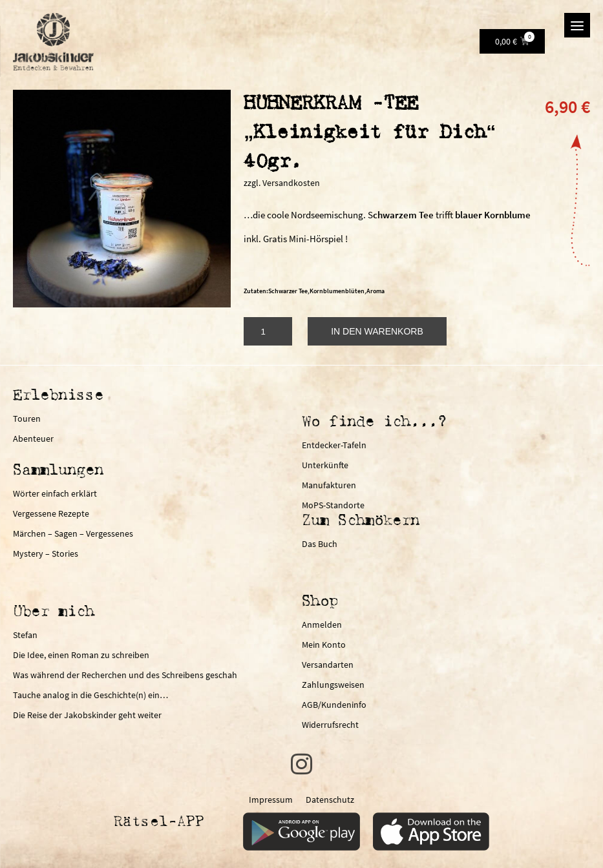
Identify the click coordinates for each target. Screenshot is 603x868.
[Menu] (577, 25)
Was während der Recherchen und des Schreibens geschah (125, 675)
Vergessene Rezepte (51, 513)
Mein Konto (324, 645)
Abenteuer (33, 439)
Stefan (25, 635)
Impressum (271, 803)
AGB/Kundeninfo (334, 705)
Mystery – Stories (46, 553)
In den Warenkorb (377, 331)
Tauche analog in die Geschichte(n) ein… (90, 695)
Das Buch (320, 544)
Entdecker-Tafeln (334, 445)
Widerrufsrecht (330, 725)
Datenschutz (330, 803)
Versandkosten (291, 183)
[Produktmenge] (268, 331)
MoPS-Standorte (333, 505)
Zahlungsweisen (333, 685)
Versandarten (328, 665)
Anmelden (322, 625)
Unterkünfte (325, 465)
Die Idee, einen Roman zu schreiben (81, 655)
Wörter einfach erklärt (55, 493)
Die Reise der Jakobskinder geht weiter (87, 715)
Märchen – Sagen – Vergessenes (73, 533)
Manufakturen (329, 485)
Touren (27, 418)
